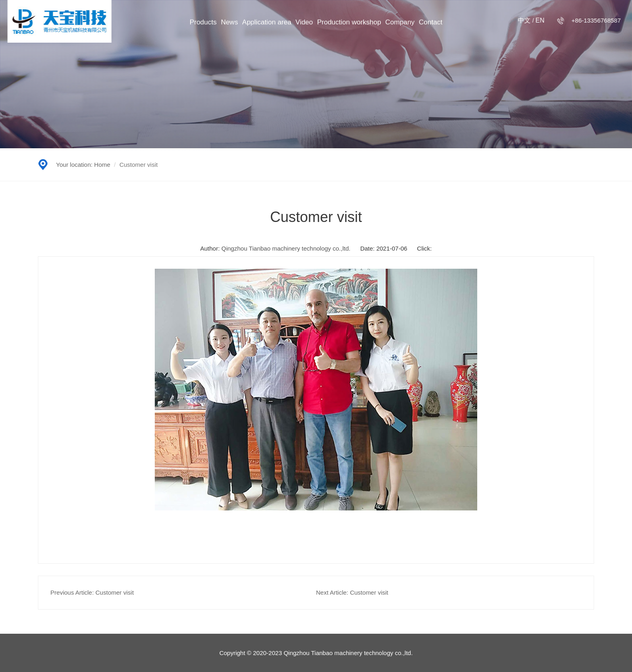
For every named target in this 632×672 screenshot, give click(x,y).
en (538, 20)
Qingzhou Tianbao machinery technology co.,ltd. (286, 248)
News (230, 24)
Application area (267, 24)
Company (400, 24)
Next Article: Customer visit (352, 592)
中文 (522, 20)
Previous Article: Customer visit (92, 592)
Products (203, 24)
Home (102, 165)
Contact (431, 24)
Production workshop (349, 24)
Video (304, 24)
